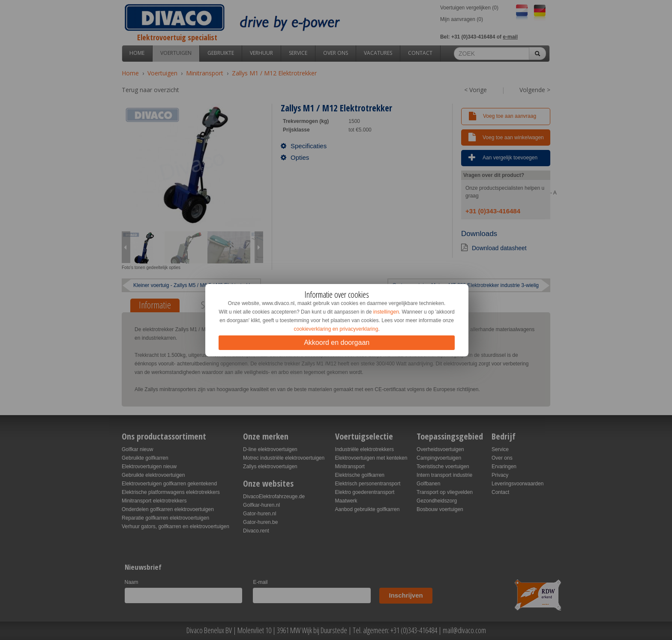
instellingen (386, 312)
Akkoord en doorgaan (337, 342)
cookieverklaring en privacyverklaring (336, 329)
